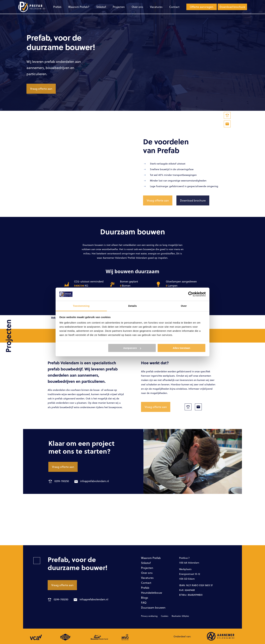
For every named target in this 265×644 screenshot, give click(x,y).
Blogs (145, 598)
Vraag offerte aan (41, 89)
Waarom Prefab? (79, 7)
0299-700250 (59, 481)
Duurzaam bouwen (153, 607)
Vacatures (156, 7)
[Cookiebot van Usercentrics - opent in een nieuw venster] (191, 294)
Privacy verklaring (149, 616)
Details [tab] (132, 306)
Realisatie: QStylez (180, 616)
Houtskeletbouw (152, 593)
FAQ (144, 602)
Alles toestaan (182, 348)
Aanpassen (132, 348)
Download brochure (232, 7)
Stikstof (101, 7)
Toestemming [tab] (81, 306)
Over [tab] (184, 306)
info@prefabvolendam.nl (92, 481)
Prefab (57, 7)
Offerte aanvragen (202, 7)
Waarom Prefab (151, 558)
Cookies (165, 616)
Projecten (119, 7)
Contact (174, 7)
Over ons (137, 7)
